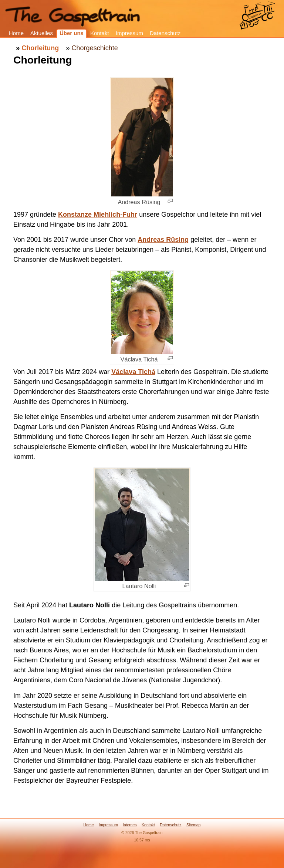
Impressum (129, 33)
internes (130, 825)
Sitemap (194, 825)
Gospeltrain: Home (257, 16)
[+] (170, 201)
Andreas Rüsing (163, 240)
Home (16, 33)
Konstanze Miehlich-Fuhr (98, 215)
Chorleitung (40, 48)
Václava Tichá (133, 372)
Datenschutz (165, 33)
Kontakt (100, 33)
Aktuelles (42, 33)
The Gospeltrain (98, 6)
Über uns (72, 33)
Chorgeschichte (95, 48)
